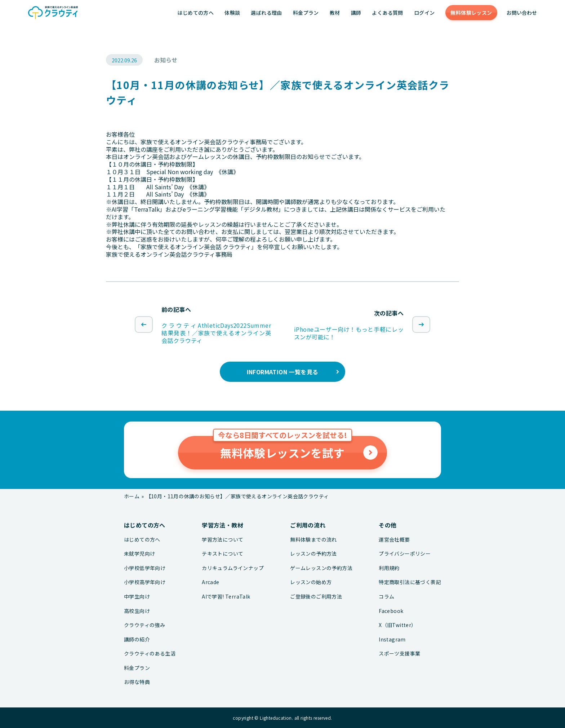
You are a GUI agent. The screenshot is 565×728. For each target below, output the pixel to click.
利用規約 (389, 568)
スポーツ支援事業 (399, 654)
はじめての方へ (195, 13)
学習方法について (223, 540)
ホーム (132, 496)
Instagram (392, 639)
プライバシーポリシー (405, 554)
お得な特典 (137, 682)
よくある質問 (387, 13)
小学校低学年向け (145, 568)
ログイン (424, 13)
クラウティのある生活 (150, 654)
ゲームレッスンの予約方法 (321, 568)
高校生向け (137, 611)
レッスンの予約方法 (313, 554)
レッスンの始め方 (311, 582)
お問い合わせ (522, 13)
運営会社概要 (394, 540)
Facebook (391, 611)
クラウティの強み (144, 625)
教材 (335, 13)
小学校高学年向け (145, 582)
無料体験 (471, 13)
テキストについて (223, 554)
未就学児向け (139, 554)
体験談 (232, 13)
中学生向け (137, 597)
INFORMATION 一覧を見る (283, 372)
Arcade (210, 582)
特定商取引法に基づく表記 (410, 582)
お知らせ (166, 60)
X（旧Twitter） (397, 625)
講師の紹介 (137, 639)
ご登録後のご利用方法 (316, 597)
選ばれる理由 (266, 13)
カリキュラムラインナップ (233, 568)
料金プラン (306, 13)
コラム (386, 597)
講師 (356, 13)
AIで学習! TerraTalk (226, 597)
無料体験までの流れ (313, 540)
